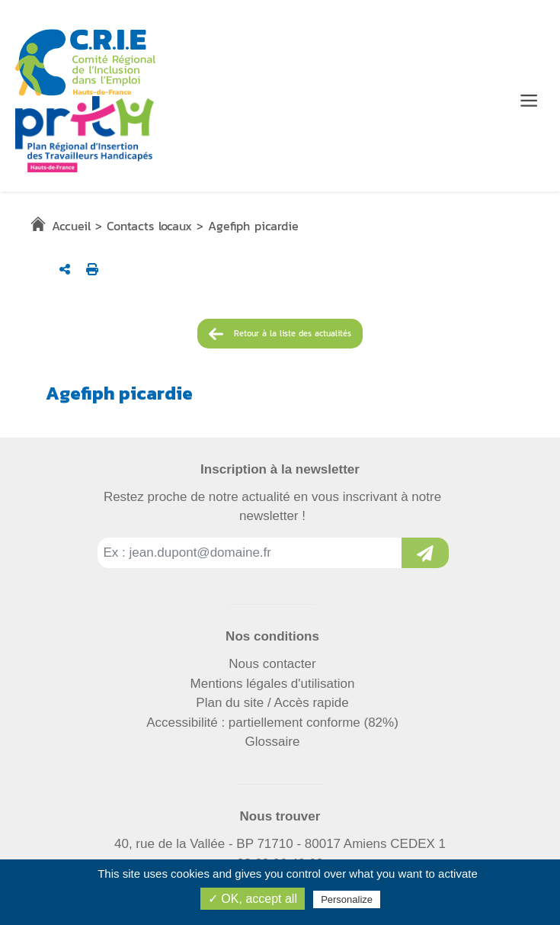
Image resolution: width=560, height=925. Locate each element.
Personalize (347, 899)
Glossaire (273, 742)
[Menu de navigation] (529, 101)
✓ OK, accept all (253, 899)
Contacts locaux (149, 226)
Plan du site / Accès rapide (272, 703)
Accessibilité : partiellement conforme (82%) (272, 723)
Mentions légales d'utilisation (273, 684)
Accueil (71, 226)
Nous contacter (272, 664)
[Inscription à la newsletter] (425, 553)
